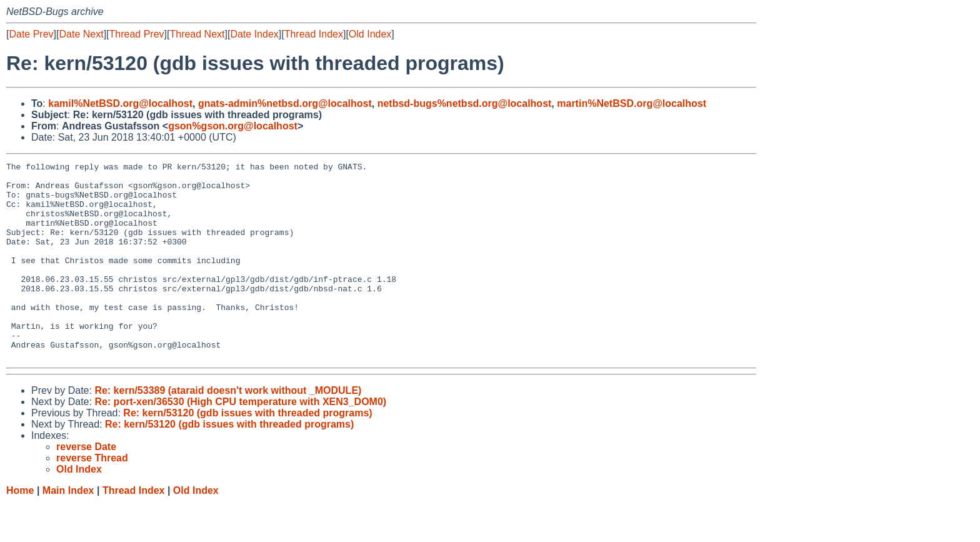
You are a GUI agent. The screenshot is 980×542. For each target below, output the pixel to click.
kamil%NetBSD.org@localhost (120, 103)
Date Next (81, 34)
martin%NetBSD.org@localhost (632, 103)
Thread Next (197, 34)
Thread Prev (137, 34)
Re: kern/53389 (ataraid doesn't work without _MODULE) (228, 430)
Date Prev (31, 34)
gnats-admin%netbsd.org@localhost (285, 103)
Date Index (254, 34)
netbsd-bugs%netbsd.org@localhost (465, 103)
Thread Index (314, 34)
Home (20, 530)
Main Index (68, 530)
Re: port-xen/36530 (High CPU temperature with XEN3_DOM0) (240, 441)
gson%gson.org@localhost (233, 126)
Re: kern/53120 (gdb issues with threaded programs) (247, 452)
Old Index (370, 34)
